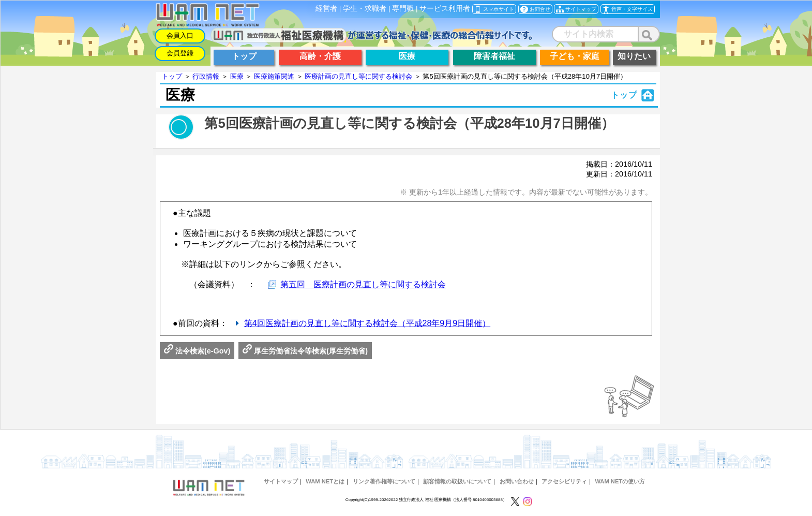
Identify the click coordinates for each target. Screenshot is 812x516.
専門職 (403, 9)
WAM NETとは (325, 481)
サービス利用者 (445, 9)
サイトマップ (281, 481)
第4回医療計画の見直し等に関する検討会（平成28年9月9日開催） (367, 323)
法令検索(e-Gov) (197, 351)
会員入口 (180, 35)
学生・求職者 (365, 9)
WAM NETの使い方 (620, 481)
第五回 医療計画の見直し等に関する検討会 (363, 284)
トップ (172, 76)
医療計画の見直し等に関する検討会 (358, 76)
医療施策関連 (274, 76)
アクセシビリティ (564, 481)
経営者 (326, 9)
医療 (237, 76)
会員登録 (180, 53)
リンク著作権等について (384, 481)
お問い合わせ (517, 481)
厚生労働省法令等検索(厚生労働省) (305, 351)
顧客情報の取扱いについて (457, 481)
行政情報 (206, 76)
